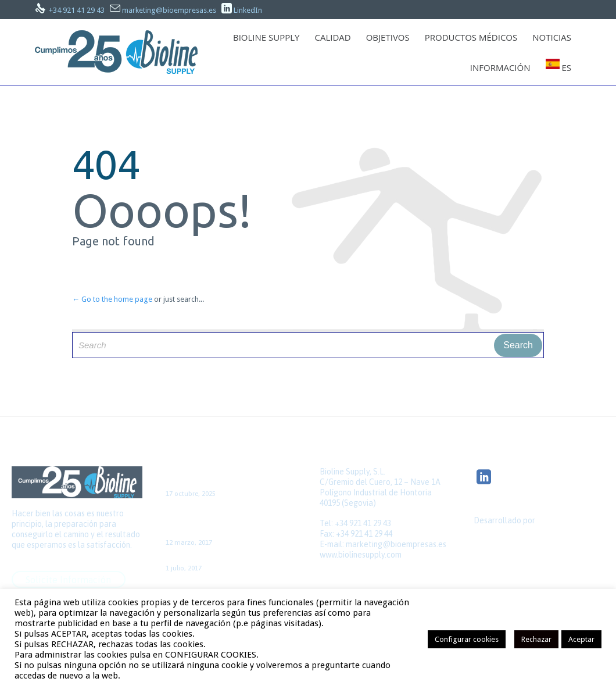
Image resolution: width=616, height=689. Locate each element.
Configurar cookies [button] (467, 639)
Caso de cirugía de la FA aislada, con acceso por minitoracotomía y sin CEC (230, 521)
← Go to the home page (112, 299)
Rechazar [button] (536, 639)
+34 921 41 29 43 (77, 10)
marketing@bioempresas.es (169, 10)
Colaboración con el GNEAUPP (221, 558)
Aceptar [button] (581, 639)
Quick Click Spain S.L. (511, 541)
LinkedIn (248, 10)
